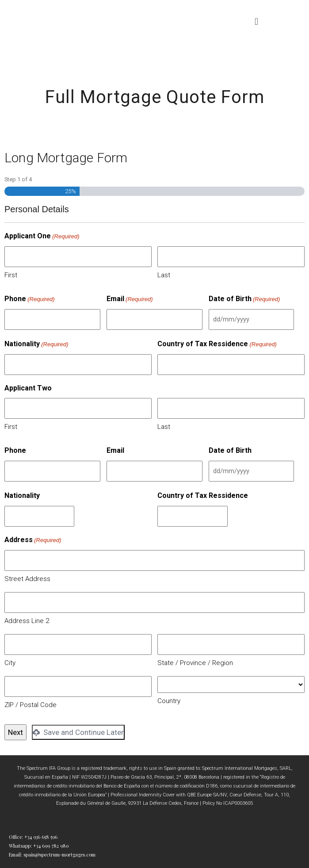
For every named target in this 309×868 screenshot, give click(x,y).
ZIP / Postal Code (31, 705)
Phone (30, 299)
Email (130, 299)
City (10, 663)
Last (164, 275)
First (11, 275)
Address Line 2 (27, 621)
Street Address (27, 579)
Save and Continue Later (78, 732)
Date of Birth (244, 299)
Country (169, 701)
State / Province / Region (195, 663)
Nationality (36, 344)
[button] (257, 21)
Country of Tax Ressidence (217, 344)
